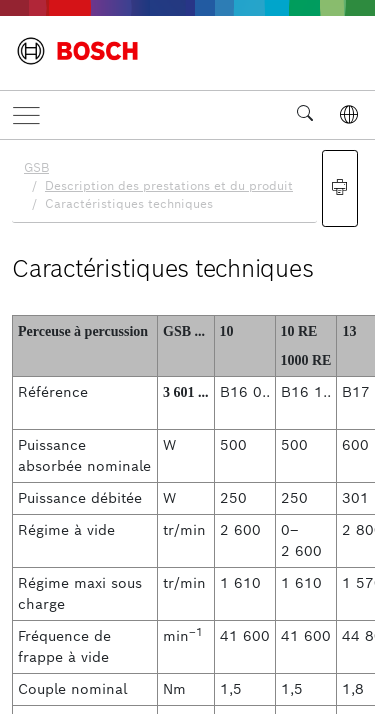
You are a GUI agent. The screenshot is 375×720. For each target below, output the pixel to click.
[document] (187, 427)
